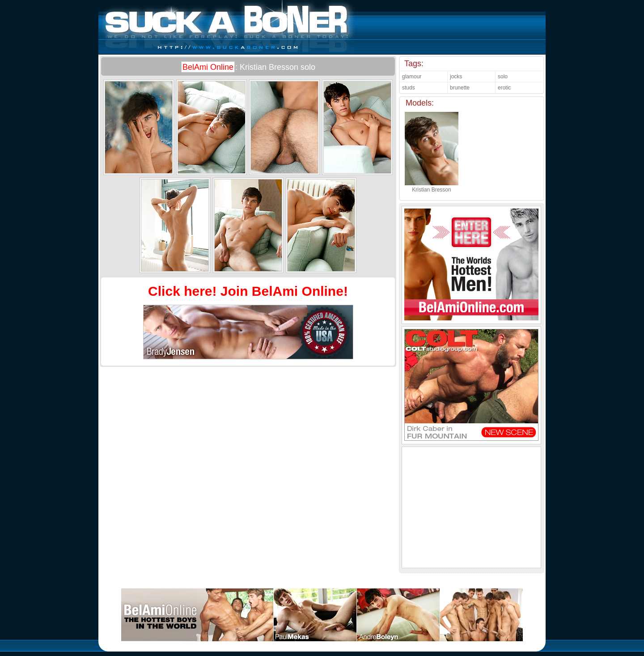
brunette (460, 88)
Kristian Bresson (432, 187)
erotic (504, 88)
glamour (412, 77)
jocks (456, 77)
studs (409, 88)
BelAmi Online (208, 67)
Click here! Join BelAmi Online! (248, 291)
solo (503, 77)
